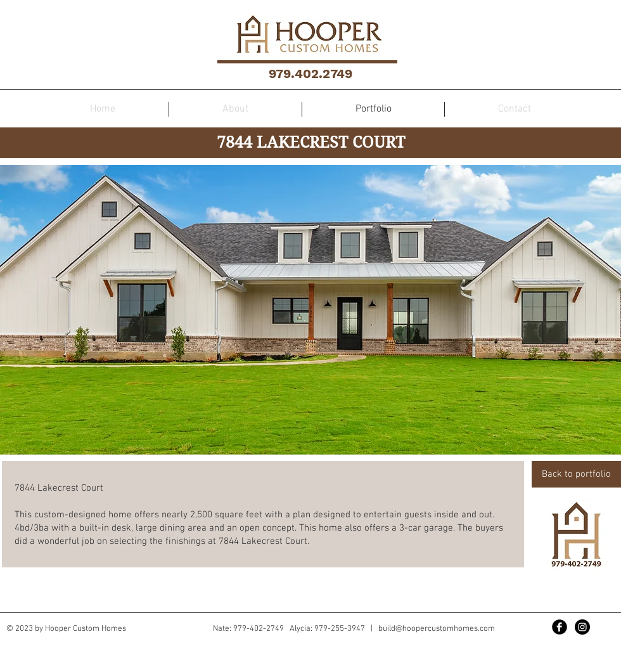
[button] (310, 310)
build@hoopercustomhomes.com (437, 629)
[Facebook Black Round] (560, 627)
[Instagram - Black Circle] (582, 627)
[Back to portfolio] (576, 474)
